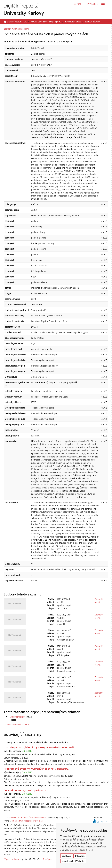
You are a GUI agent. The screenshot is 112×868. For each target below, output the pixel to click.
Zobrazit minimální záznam (16, 29)
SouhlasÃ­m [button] (67, 856)
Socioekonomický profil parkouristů (26, 790)
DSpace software (12, 859)
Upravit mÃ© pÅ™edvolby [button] (73, 861)
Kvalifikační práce (73, 21)
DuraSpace (48, 859)
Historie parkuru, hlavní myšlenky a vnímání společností (39, 747)
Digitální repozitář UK (17, 21)
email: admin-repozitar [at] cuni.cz (27, 821)
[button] (79, 4)
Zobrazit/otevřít (99, 600)
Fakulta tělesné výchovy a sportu (46, 21)
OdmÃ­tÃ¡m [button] (80, 856)
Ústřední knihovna (37, 817)
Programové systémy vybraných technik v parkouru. (36, 768)
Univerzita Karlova (20, 817)
